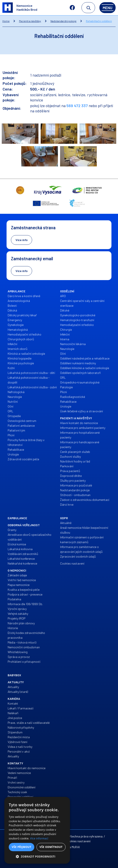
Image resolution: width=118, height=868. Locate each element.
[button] (37, 857)
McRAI (76, 847)
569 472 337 (77, 106)
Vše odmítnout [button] (51, 847)
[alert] (37, 830)
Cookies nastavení (78, 841)
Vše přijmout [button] (22, 847)
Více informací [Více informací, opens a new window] (39, 838)
